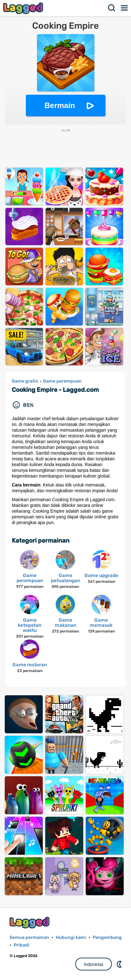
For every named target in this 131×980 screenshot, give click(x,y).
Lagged (24, 8)
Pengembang (107, 937)
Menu (125, 8)
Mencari (112, 8)
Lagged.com (30, 922)
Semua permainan (29, 937)
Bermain (60, 105)
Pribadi (22, 945)
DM (120, 964)
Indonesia (94, 964)
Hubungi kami (71, 937)
